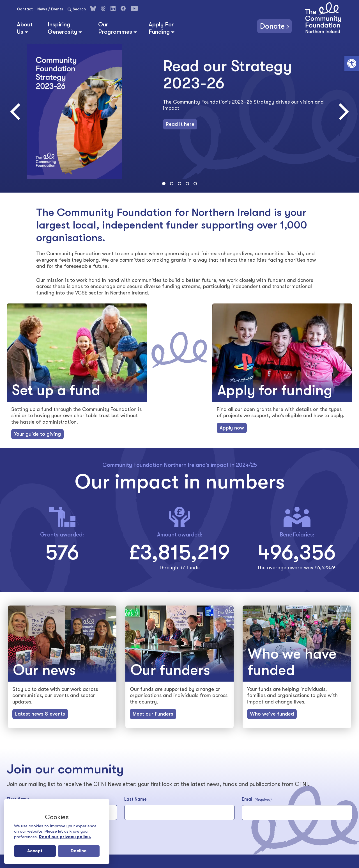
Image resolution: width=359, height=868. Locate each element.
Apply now (232, 428)
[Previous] (17, 112)
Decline (79, 851)
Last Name (135, 799)
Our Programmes (115, 28)
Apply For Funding (161, 28)
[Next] (342, 112)
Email (257, 800)
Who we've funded (272, 714)
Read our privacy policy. (65, 837)
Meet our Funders (153, 714)
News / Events (50, 9)
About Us (25, 28)
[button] (352, 63)
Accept (35, 851)
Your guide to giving (37, 434)
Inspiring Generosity (62, 28)
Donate (272, 26)
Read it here (180, 124)
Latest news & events (40, 714)
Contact (25, 9)
